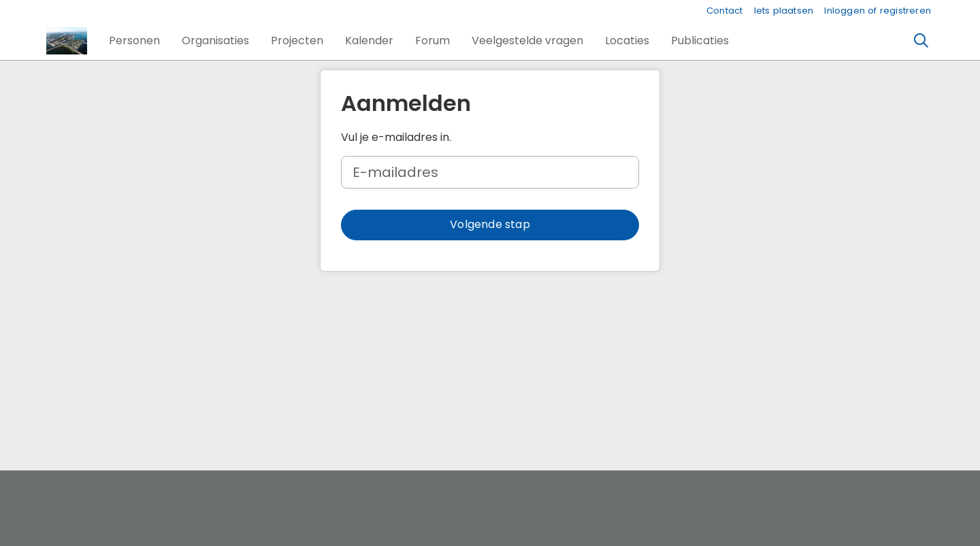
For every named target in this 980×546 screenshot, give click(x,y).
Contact (724, 11)
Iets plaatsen (784, 11)
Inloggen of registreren (878, 11)
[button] (134, 41)
